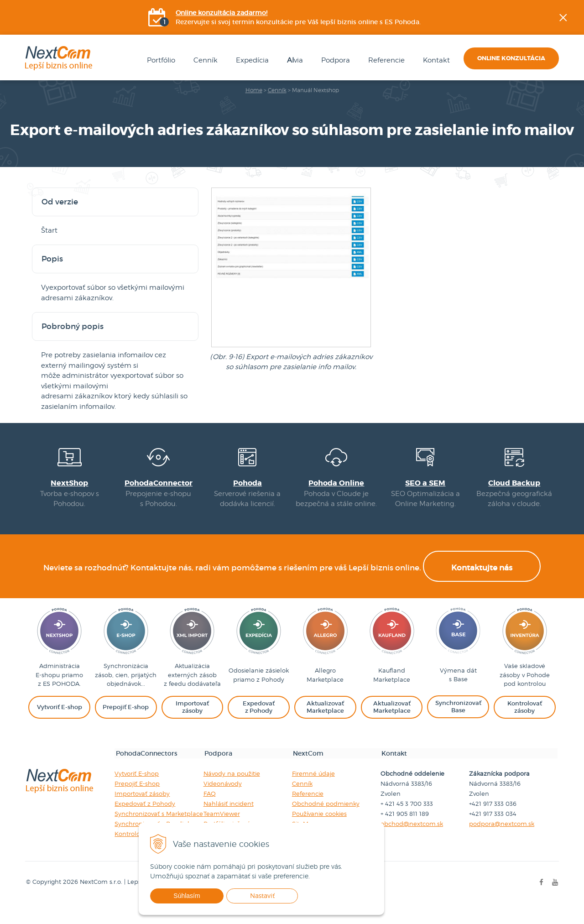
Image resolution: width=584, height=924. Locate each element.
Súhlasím (211, 896)
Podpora (331, 62)
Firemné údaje (313, 795)
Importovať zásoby (142, 815)
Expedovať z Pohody (144, 825)
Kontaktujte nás (482, 591)
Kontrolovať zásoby (142, 856)
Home (254, 92)
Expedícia (247, 62)
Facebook (578, 112)
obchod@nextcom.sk (412, 846)
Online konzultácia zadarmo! (222, 14)
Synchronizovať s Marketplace (158, 835)
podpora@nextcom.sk (503, 846)
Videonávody (222, 805)
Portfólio (156, 62)
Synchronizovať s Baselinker (155, 846)
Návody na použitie (231, 795)
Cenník (201, 62)
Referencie (381, 62)
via (290, 62)
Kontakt (431, 62)
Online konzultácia (511, 60)
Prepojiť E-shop (137, 805)
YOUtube (578, 157)
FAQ (209, 815)
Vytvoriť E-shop (136, 795)
